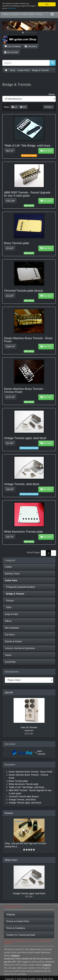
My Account (11, 52)
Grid (23, 107)
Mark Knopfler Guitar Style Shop (22, 14)
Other (8, 607)
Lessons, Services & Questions (20, 648)
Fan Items (10, 635)
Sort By (48, 107)
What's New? (11, 860)
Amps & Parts (12, 614)
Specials (9, 692)
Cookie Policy (12, 8)
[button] (6, 26)
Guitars (8, 567)
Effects (8, 621)
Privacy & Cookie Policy (18, 921)
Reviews (9, 813)
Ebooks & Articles (13, 641)
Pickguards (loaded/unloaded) (20, 587)
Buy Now (46, 151)
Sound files (10, 662)
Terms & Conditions (16, 928)
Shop (13, 70)
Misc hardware (12, 628)
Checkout (31, 46)
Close (47, 4)
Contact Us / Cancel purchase (21, 935)
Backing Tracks (12, 574)
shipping (15, 956)
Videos (8, 655)
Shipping (11, 914)
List (14, 107)
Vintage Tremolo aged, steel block (29, 893)
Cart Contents (13, 46)
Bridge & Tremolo (41, 70)
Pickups (9, 601)
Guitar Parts (24, 70)
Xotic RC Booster (29, 727)
